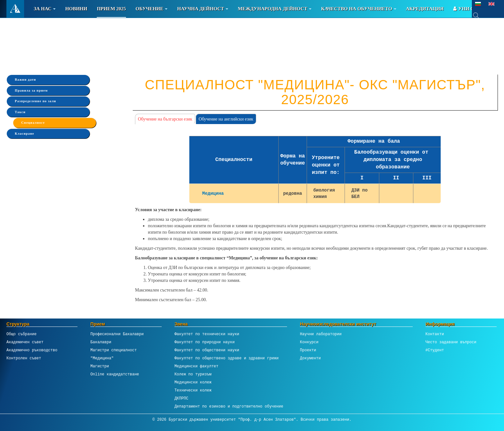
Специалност (33, 123)
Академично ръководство (32, 350)
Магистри (100, 366)
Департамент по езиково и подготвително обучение (229, 406)
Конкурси (309, 342)
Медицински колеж (193, 382)
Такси (20, 112)
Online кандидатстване (115, 374)
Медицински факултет (197, 366)
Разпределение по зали (36, 101)
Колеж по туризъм (193, 374)
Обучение (152, 9)
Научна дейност (203, 9)
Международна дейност (275, 9)
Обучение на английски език (226, 119)
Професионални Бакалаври (117, 334)
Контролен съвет (24, 358)
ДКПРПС (181, 398)
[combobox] (481, 16)
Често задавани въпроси (451, 342)
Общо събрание (22, 334)
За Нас (45, 9)
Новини (76, 9)
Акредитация (425, 9)
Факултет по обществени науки (207, 350)
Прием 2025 (111, 9)
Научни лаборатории (321, 334)
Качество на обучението (359, 9)
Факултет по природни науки (205, 342)
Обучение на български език (165, 119)
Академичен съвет (25, 342)
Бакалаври (101, 342)
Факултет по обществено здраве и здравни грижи (227, 358)
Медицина (213, 193)
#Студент (435, 350)
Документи (310, 358)
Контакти (435, 334)
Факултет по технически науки (207, 334)
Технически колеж (193, 390)
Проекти (308, 350)
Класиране (24, 134)
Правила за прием (31, 90)
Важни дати (25, 80)
